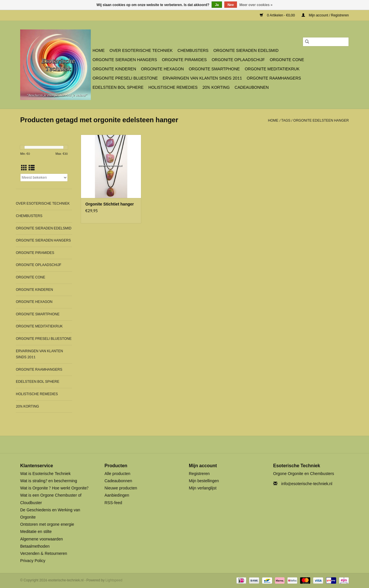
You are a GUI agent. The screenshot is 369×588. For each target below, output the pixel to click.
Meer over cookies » (256, 5)
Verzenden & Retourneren (44, 554)
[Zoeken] (326, 42)
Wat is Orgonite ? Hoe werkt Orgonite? (54, 488)
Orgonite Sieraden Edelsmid (246, 51)
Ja (217, 5)
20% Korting (216, 87)
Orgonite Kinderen (114, 69)
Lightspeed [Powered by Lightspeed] (114, 580)
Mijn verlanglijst (203, 488)
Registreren (199, 474)
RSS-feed (113, 503)
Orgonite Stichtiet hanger (110, 204)
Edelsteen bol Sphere (118, 87)
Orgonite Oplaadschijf (238, 60)
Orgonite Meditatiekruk (272, 69)
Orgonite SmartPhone (214, 69)
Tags (286, 120)
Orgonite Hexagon (162, 69)
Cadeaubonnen (252, 87)
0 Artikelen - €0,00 (278, 15)
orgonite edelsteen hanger (321, 120)
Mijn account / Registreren (325, 15)
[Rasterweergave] (24, 168)
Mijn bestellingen (204, 481)
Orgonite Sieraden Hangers (125, 60)
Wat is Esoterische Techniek (45, 474)
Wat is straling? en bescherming (49, 481)
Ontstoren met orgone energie (47, 524)
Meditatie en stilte (36, 532)
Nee (231, 5)
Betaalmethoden (35, 546)
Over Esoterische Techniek (141, 51)
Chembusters (193, 51)
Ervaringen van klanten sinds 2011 (202, 78)
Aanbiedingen (117, 495)
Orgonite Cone (287, 60)
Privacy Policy (33, 561)
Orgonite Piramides (184, 60)
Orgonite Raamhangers (274, 78)
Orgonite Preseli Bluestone (125, 78)
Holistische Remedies (173, 87)
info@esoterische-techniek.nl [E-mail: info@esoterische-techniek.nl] (307, 484)
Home (99, 51)
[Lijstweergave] (32, 168)
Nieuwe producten (121, 488)
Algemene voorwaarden (42, 539)
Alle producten (118, 474)
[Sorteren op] (44, 178)
